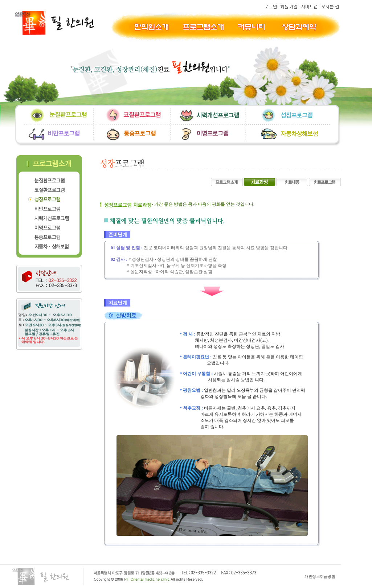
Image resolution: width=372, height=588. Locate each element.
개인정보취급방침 (320, 576)
